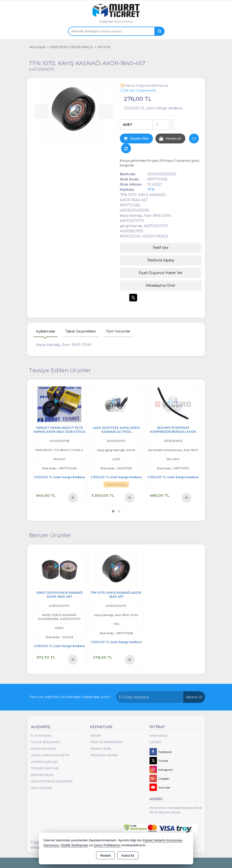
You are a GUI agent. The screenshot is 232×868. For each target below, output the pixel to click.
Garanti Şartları (44, 762)
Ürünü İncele (73, 498)
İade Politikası (42, 775)
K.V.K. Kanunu (41, 736)
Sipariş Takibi (101, 749)
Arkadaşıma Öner (161, 285)
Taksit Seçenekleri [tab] (81, 331)
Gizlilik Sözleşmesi (45, 742)
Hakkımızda (158, 736)
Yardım (95, 736)
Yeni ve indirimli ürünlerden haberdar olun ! (70, 697)
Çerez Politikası (43, 749)
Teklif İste (160, 248)
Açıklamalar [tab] (46, 331)
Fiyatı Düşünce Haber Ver (161, 273)
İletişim (155, 742)
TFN (151, 190)
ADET (128, 124)
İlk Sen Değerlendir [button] (138, 91)
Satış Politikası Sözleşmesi (52, 781)
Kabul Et (128, 856)
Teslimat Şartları (45, 768)
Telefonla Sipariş (161, 260)
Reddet (105, 856)
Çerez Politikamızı (107, 845)
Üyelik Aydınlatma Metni (50, 755)
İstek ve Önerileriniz (106, 742)
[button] (113, 511)
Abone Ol (194, 697)
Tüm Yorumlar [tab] (118, 331)
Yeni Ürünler (41, 788)
